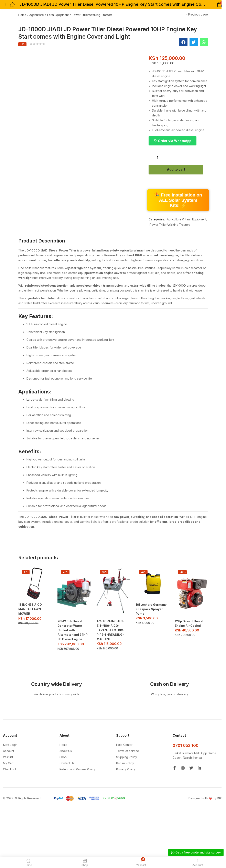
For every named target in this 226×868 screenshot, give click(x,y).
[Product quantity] (158, 157)
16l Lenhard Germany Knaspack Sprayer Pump (151, 610)
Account (9, 751)
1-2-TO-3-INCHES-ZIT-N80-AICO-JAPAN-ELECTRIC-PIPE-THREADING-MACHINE (111, 631)
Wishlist (8, 757)
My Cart (8, 763)
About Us (66, 751)
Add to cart (178, 170)
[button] (214, 4)
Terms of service (128, 751)
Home (22, 15)
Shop (63, 757)
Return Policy (125, 763)
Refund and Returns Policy (77, 769)
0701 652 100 (186, 746)
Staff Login (10, 745)
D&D (220, 798)
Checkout (10, 769)
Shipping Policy (127, 757)
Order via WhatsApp (175, 141)
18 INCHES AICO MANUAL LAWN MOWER (30, 610)
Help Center (124, 745)
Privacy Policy (126, 769)
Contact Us (67, 763)
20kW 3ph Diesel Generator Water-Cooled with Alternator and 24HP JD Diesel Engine (73, 631)
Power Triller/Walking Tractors (92, 15)
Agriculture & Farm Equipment (49, 15)
